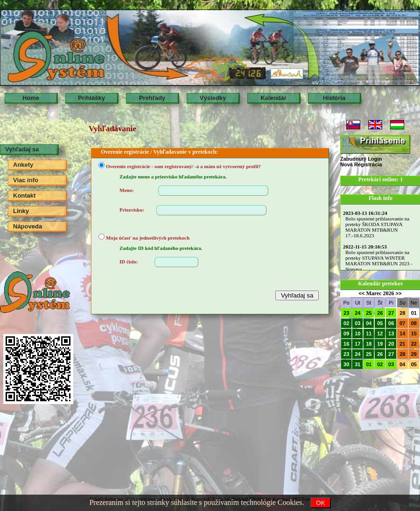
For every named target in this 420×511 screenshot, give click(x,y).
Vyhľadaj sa (22, 149)
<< (362, 293)
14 (402, 334)
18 (369, 344)
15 (414, 334)
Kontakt (24, 195)
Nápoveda (28, 226)
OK (320, 503)
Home (31, 98)
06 (391, 323)
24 (357, 313)
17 (357, 344)
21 (402, 344)
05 (380, 323)
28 (402, 313)
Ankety (23, 165)
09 (346, 334)
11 (369, 334)
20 (391, 344)
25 (369, 313)
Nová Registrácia (361, 164)
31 (357, 364)
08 (414, 323)
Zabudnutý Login (361, 159)
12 (380, 334)
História (334, 98)
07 (402, 323)
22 (414, 344)
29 (414, 354)
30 (346, 364)
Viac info (26, 180)
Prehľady (152, 98)
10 (357, 334)
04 (369, 323)
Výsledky (213, 98)
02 (346, 323)
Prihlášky (91, 98)
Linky (21, 211)
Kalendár (273, 98)
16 (346, 344)
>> (399, 293)
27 (391, 313)
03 (357, 323)
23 (346, 313)
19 (380, 344)
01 (414, 313)
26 (380, 313)
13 (391, 334)
